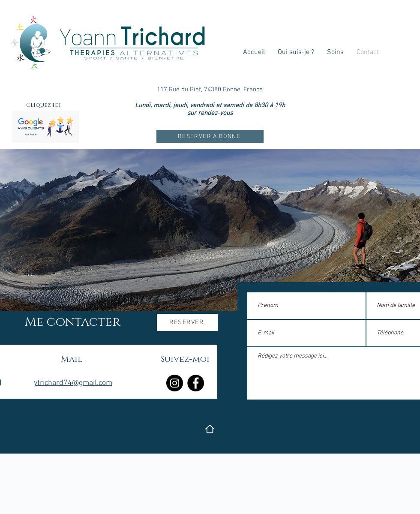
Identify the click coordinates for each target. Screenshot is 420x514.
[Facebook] (196, 383)
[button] (335, 52)
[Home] (210, 429)
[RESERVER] (187, 322)
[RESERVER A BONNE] (210, 136)
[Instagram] (175, 383)
